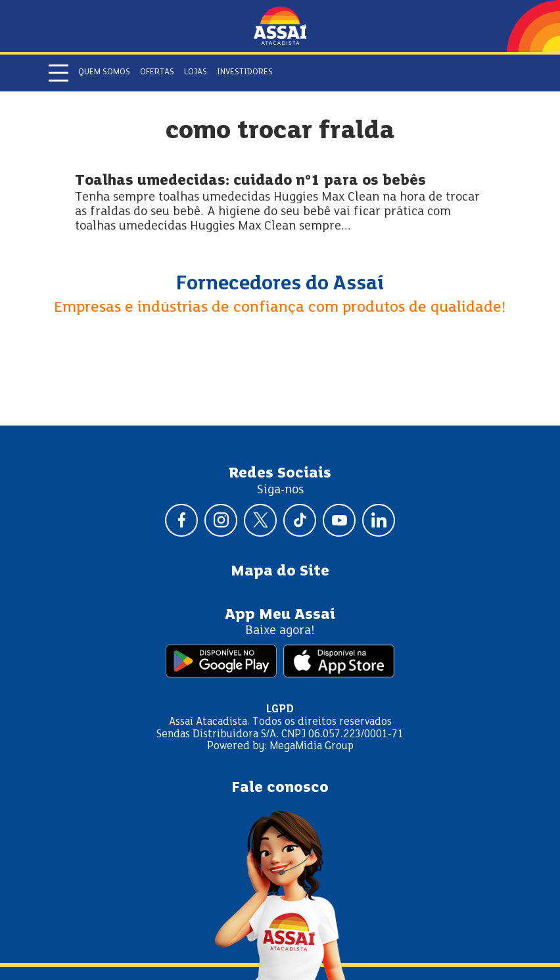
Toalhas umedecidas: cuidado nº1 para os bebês (250, 181)
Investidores (245, 72)
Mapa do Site (280, 572)
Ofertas (157, 72)
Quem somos (104, 72)
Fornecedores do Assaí (280, 284)
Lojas (196, 72)
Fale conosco (280, 788)
